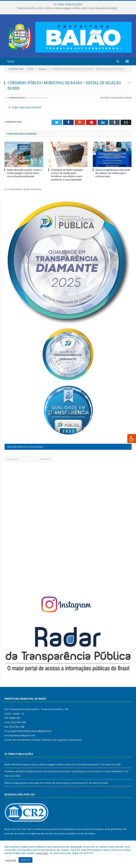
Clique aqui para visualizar (27, 107)
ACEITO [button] (25, 860)
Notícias (105, 98)
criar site (26, 829)
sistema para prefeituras (48, 829)
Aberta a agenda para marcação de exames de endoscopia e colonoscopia (113, 173)
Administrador (17, 98)
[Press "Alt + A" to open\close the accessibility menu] (132, 439)
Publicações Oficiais (121, 98)
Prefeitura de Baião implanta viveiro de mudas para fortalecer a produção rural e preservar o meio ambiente (67, 175)
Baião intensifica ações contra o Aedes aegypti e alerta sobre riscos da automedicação (67, 8)
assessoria (87, 829)
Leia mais (42, 853)
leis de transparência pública (61, 833)
